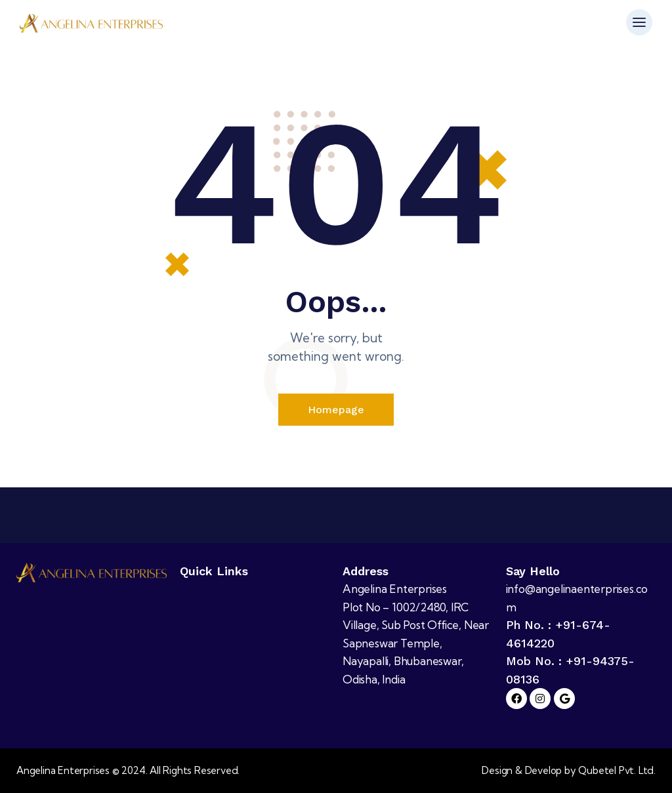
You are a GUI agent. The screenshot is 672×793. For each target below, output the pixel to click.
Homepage (336, 410)
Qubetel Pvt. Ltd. (617, 771)
